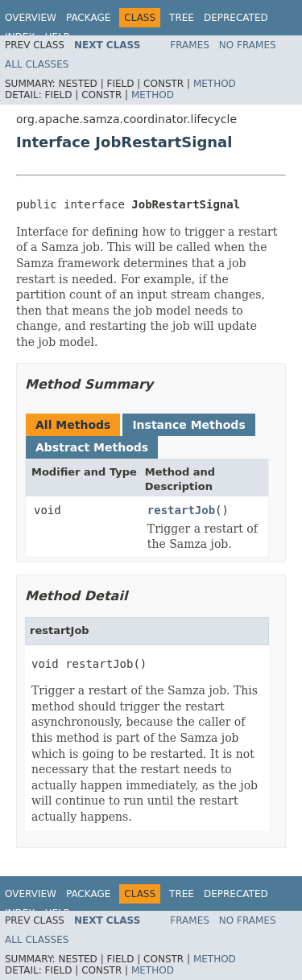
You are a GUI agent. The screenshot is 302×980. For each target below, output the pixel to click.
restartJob (181, 510)
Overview (31, 18)
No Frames (248, 45)
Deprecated (236, 18)
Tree (182, 18)
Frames (190, 45)
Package (88, 18)
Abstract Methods (92, 447)
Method (215, 84)
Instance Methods (188, 425)
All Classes (37, 64)
